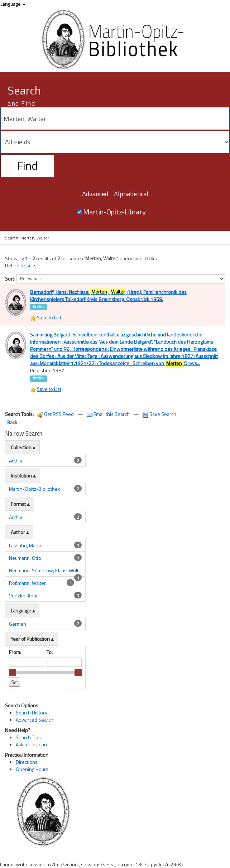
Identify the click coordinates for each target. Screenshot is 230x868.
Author (18, 561)
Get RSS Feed (56, 443)
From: (15, 681)
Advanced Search (35, 748)
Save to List (49, 332)
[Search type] (115, 142)
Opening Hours (32, 797)
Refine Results (21, 266)
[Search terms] (115, 118)
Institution (21, 504)
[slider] (13, 701)
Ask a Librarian (31, 773)
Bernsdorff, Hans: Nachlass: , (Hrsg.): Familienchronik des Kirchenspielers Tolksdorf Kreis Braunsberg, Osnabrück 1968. (108, 295)
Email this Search (109, 443)
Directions (27, 790)
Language (13, 4)
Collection (21, 476)
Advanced (95, 194)
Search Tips (28, 766)
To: (50, 681)
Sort (9, 279)
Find (27, 165)
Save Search (159, 443)
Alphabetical (131, 194)
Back (12, 451)
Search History (32, 741)
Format (18, 532)
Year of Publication (30, 667)
